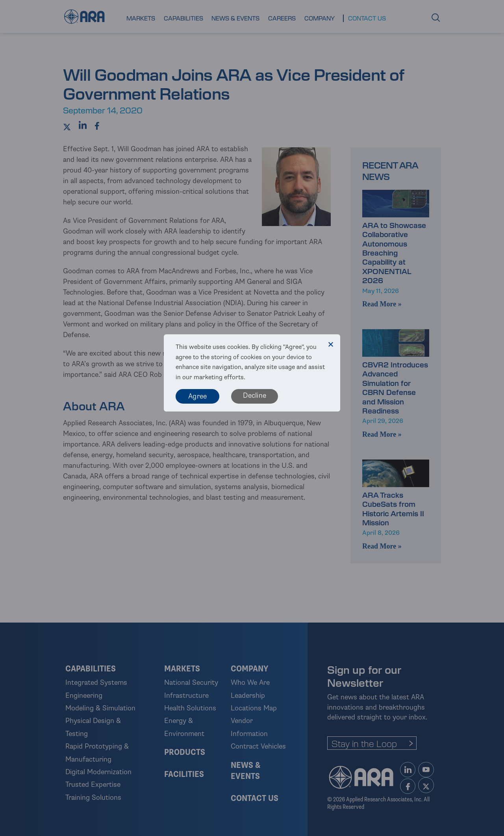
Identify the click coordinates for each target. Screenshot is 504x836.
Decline (255, 395)
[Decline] (330, 344)
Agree (197, 396)
